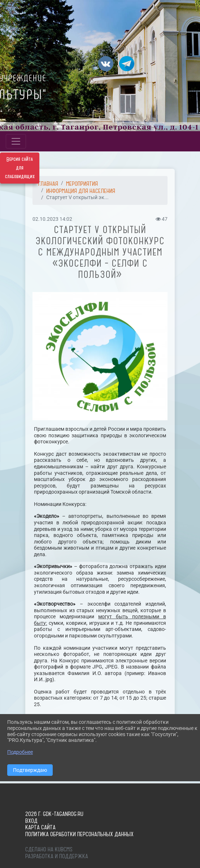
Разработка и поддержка (57, 856)
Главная (48, 184)
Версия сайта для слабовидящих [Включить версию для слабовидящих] (20, 168)
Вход (31, 821)
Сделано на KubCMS (49, 849)
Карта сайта (40, 827)
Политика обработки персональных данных (79, 834)
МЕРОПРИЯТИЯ (82, 184)
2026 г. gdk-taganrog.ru (54, 814)
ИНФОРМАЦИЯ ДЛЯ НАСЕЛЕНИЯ (81, 191)
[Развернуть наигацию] (16, 141)
